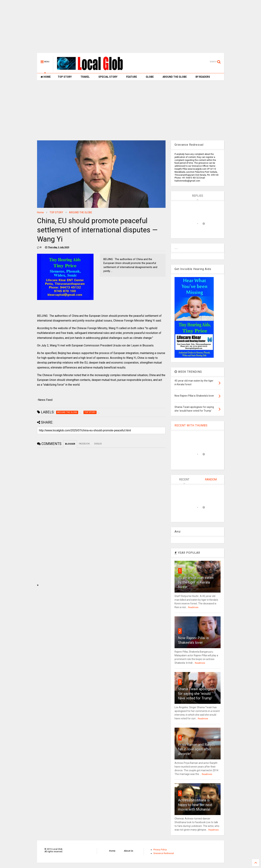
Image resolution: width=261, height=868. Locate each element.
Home (40, 212)
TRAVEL (85, 77)
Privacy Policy (160, 850)
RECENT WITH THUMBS (191, 425)
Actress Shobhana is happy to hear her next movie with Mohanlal (195, 805)
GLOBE (150, 77)
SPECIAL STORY (108, 77)
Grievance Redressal (164, 853)
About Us (129, 851)
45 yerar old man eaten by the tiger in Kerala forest (196, 582)
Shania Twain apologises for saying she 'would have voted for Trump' (197, 694)
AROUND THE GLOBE (175, 77)
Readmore (193, 607)
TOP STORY (65, 77)
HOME (46, 77)
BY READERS (203, 77)
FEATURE (132, 77)
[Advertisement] (131, 28)
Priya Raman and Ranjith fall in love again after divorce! (196, 749)
